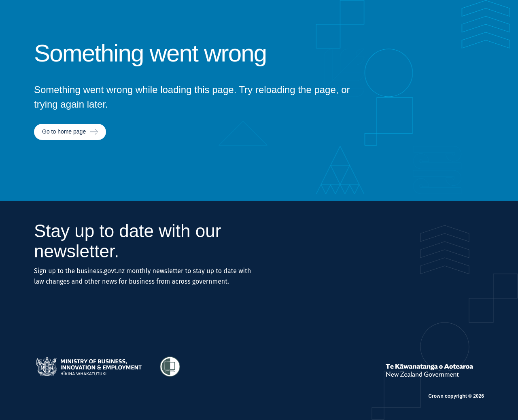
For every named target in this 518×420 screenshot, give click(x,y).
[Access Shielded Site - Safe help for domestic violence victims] (170, 367)
